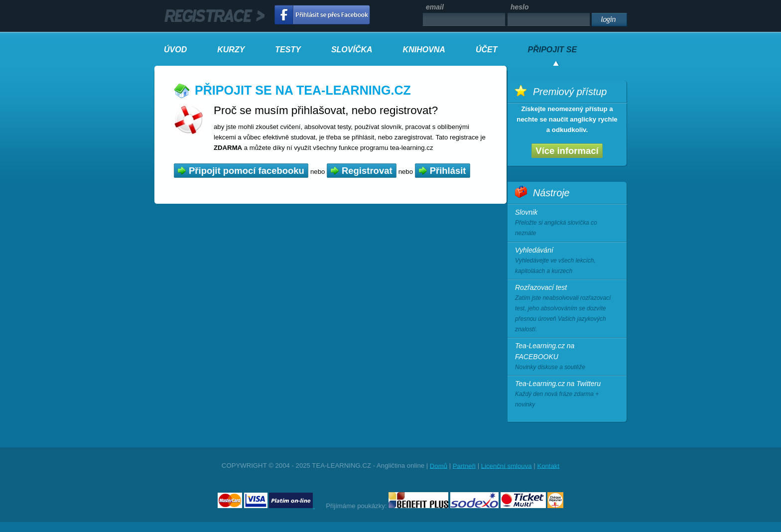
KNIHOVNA (424, 50)
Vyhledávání (567, 261)
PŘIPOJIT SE (552, 50)
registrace (215, 16)
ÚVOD (175, 50)
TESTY (288, 50)
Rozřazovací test (567, 309)
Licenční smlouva (507, 465)
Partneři (464, 465)
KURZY (231, 50)
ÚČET (487, 50)
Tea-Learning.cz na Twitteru (567, 395)
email (435, 7)
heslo (520, 7)
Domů (439, 465)
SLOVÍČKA (352, 50)
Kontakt (548, 465)
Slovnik (567, 223)
